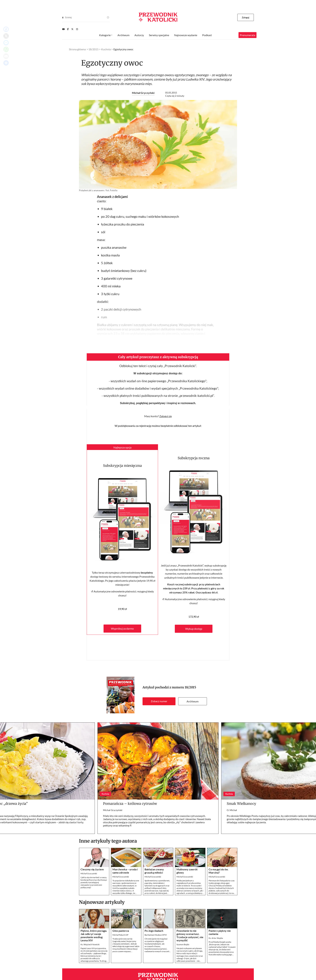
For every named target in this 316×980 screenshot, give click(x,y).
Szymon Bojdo (183, 944)
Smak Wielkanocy (241, 804)
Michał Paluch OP (120, 935)
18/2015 (190, 687)
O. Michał (232, 810)
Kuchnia (106, 49)
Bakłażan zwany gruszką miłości (154, 871)
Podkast (207, 35)
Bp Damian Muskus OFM (156, 935)
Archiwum (193, 701)
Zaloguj (246, 17)
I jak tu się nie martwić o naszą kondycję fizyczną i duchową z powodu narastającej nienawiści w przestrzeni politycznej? (94, 882)
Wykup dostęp (194, 629)
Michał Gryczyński (143, 93)
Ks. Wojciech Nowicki (90, 944)
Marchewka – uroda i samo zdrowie (125, 871)
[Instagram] (77, 29)
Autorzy (139, 35)
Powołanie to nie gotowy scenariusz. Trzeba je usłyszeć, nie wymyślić (190, 935)
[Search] (63, 17)
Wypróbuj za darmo (122, 628)
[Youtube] (63, 29)
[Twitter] (72, 29)
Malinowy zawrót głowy (187, 871)
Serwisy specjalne (159, 35)
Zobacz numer (159, 701)
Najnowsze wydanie (186, 35)
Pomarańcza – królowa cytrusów (130, 804)
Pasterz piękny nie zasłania (220, 932)
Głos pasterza (121, 931)
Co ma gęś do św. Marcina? (219, 871)
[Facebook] (68, 29)
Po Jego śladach (154, 931)
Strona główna (77, 49)
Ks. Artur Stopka (216, 938)
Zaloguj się (166, 416)
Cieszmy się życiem (92, 869)
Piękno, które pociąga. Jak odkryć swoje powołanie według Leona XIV (94, 935)
